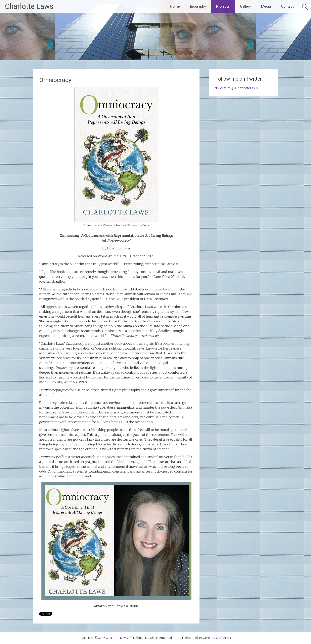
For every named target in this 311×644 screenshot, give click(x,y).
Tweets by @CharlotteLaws (237, 88)
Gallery (246, 6)
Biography (198, 6)
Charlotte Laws (29, 6)
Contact (287, 6)
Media (266, 6)
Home (175, 6)
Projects (223, 6)
